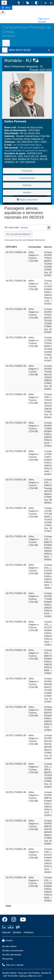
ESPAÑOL (17, 933)
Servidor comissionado (13, 951)
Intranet (7, 940)
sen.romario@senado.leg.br (27, 145)
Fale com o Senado (13, 965)
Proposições (27, 171)
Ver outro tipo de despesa (19, 234)
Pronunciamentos (27, 178)
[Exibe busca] (6, 43)
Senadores (9, 36)
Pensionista (8, 959)
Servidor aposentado (12, 955)
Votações (27, 192)
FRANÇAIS (29, 933)
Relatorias (27, 185)
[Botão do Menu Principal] (6, 8)
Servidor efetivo (9, 946)
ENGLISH (6, 933)
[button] (19, 3)
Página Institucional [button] (27, 199)
